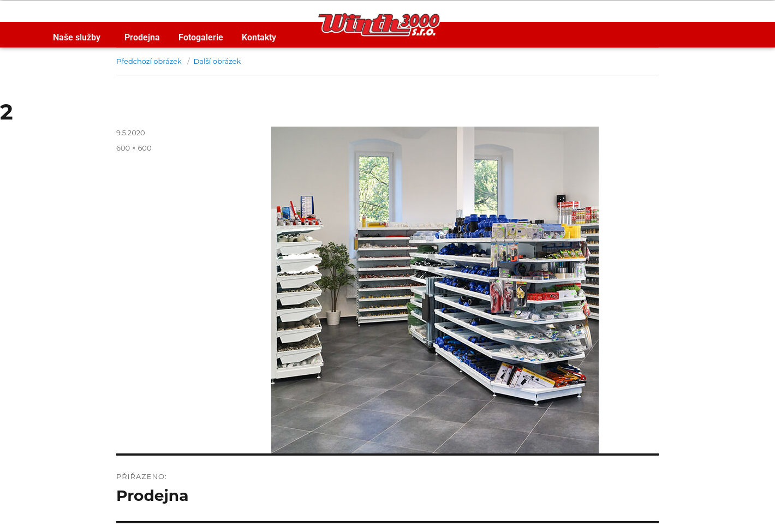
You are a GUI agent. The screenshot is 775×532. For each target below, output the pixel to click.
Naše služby (79, 38)
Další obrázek (217, 61)
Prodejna (142, 37)
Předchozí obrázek (149, 61)
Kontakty (259, 37)
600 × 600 (134, 148)
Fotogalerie (201, 37)
